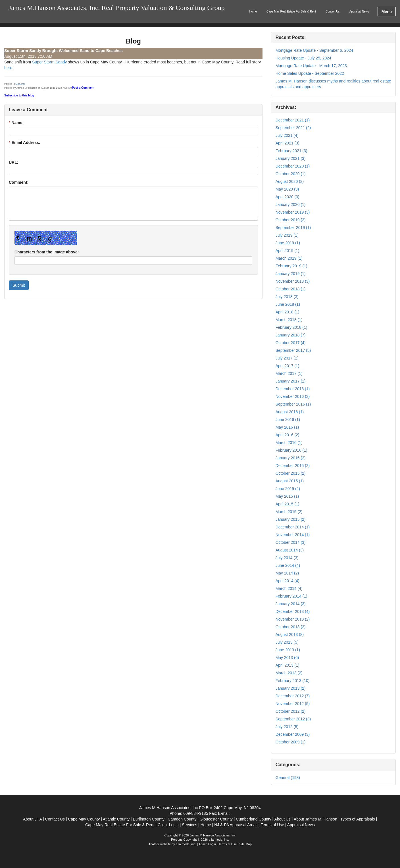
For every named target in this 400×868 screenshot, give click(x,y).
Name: (16, 123)
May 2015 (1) (287, 496)
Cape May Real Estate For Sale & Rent (291, 12)
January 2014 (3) (291, 604)
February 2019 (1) (291, 266)
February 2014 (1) (291, 596)
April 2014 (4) (287, 581)
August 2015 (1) (290, 481)
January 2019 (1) (291, 274)
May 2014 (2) (287, 573)
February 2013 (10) (293, 681)
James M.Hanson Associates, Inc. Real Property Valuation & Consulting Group (117, 8)
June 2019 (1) (288, 243)
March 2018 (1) (289, 320)
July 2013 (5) (287, 642)
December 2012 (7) (293, 696)
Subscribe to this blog (19, 95)
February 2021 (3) (291, 151)
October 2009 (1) (291, 742)
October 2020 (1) (291, 174)
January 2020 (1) (291, 204)
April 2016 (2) (287, 435)
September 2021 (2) (293, 128)
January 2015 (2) (291, 519)
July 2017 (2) (287, 358)
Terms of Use (228, 844)
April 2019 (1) (287, 251)
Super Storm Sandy (50, 62)
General (20, 84)
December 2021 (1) (293, 120)
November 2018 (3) (293, 281)
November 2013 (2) (293, 619)
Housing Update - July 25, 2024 (303, 58)
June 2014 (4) (288, 565)
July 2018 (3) (287, 297)
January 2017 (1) (291, 381)
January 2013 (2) (291, 688)
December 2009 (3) (293, 734)
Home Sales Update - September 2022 (310, 73)
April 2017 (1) (287, 366)
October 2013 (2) (291, 627)
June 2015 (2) (288, 489)
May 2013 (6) (287, 658)
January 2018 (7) (291, 335)
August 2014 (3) (290, 550)
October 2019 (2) (291, 220)
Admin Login (207, 844)
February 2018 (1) (291, 327)
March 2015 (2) (289, 512)
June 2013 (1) (288, 650)
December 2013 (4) (293, 611)
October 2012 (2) (291, 711)
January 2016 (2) (291, 458)
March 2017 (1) (289, 373)
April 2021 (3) (287, 143)
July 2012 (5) (287, 727)
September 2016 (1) (293, 404)
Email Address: (25, 142)
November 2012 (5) (293, 704)
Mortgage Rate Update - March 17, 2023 (311, 66)
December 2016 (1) (293, 389)
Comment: (19, 182)
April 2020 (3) (287, 197)
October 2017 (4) (291, 343)
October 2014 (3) (291, 542)
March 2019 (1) (289, 258)
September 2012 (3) (293, 719)
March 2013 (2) (289, 673)
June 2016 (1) (288, 419)
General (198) (288, 778)
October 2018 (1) (291, 289)
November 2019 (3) (293, 212)
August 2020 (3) (290, 181)
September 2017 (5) (293, 350)
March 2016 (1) (289, 443)
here (8, 68)
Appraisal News (359, 12)
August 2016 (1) (290, 412)
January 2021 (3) (291, 158)
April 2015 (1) (287, 504)
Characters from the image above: (47, 252)
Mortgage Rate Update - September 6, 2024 (314, 50)
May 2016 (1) (287, 427)
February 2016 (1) (291, 450)
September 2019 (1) (293, 228)
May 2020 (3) (287, 189)
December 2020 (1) (293, 166)
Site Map (245, 844)
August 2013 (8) (290, 635)
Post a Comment (83, 88)
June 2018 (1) (288, 304)
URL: (13, 162)
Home (253, 12)
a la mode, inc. (186, 844)
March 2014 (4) (289, 588)
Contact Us (333, 12)
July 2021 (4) (287, 135)
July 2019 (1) (287, 235)
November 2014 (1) (293, 535)
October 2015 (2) (291, 473)
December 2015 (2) (293, 466)
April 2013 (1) (287, 665)
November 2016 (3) (293, 396)
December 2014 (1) (293, 527)
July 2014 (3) (287, 558)
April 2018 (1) (287, 312)
